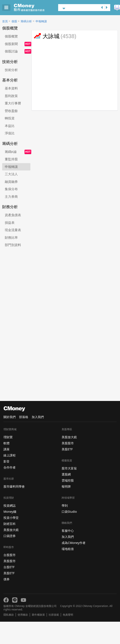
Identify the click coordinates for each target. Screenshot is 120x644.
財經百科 (10, 524)
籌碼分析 (26, 21)
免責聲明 (68, 615)
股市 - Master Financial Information (36, 8)
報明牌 (66, 486)
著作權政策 (38, 615)
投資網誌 (10, 505)
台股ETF (9, 567)
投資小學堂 (11, 518)
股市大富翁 (69, 468)
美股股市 (10, 561)
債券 (7, 579)
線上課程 (10, 455)
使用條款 (23, 615)
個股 (14, 21)
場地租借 (68, 549)
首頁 (5, 21)
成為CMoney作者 (74, 543)
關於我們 (10, 417)
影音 (7, 461)
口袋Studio (69, 512)
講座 (7, 449)
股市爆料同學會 (14, 486)
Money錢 (10, 512)
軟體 (7, 443)
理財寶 (8, 437)
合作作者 (10, 467)
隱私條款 (9, 615)
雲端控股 (68, 480)
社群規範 (54, 615)
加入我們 (38, 417)
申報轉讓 (41, 21)
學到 (65, 505)
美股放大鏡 (11, 530)
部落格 (24, 417)
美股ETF (9, 573)
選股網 (66, 474)
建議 (117, 8)
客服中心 (68, 531)
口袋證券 (10, 536)
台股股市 (10, 555)
